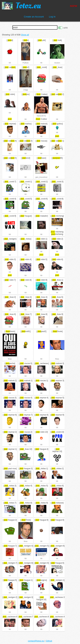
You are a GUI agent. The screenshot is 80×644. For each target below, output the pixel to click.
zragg (26, 90)
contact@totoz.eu (36, 641)
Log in (52, 17)
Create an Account (34, 17)
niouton (57, 63)
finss (10, 359)
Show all (25, 35)
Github (49, 641)
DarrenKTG (41, 116)
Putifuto (26, 63)
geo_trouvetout (41, 177)
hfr (10, 63)
